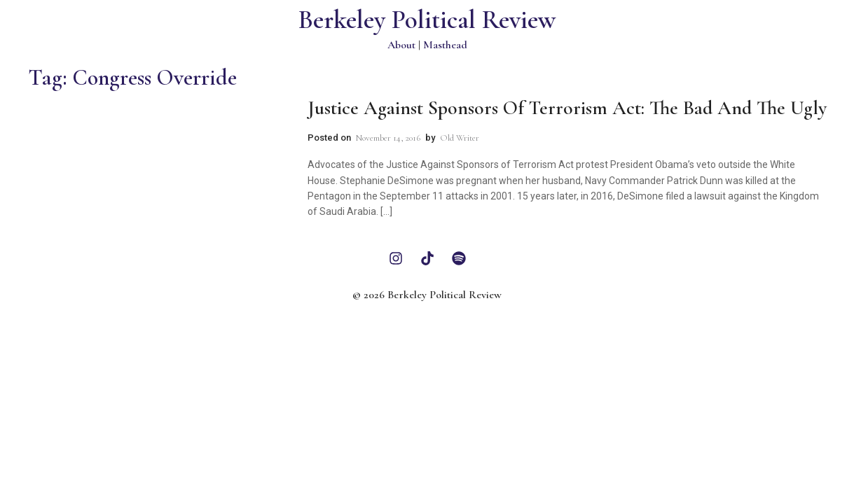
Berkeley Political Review (427, 20)
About (401, 45)
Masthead (445, 45)
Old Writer (460, 138)
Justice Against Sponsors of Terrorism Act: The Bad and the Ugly (567, 108)
